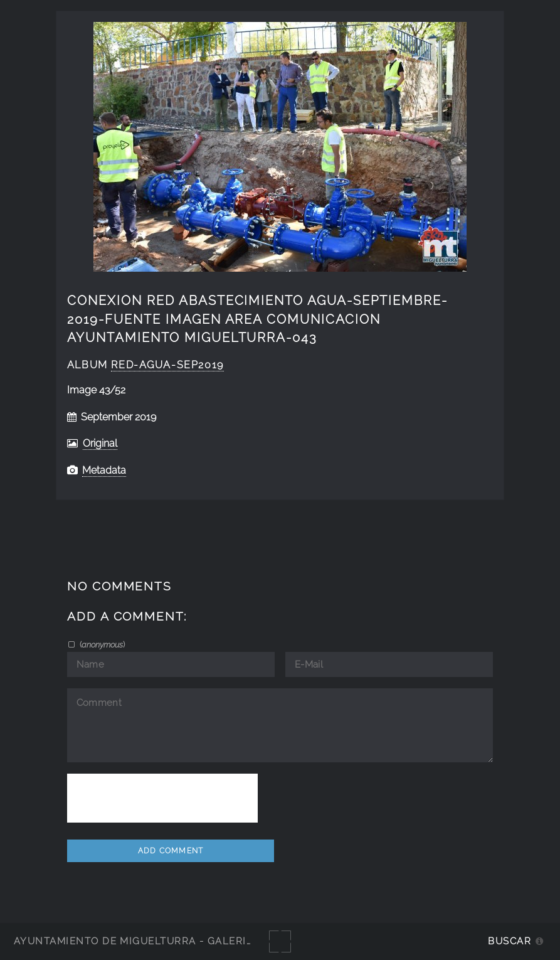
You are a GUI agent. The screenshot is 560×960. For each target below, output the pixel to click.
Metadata (104, 470)
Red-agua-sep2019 (167, 365)
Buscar (510, 941)
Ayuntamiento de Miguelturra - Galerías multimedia (172, 941)
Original (100, 443)
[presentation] (162, 798)
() (101, 644)
